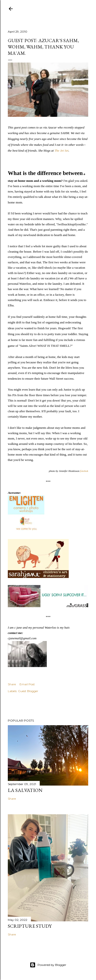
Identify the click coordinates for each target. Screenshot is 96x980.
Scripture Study (30, 926)
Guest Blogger (28, 691)
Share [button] (12, 684)
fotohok (84, 471)
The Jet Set (62, 151)
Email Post (27, 684)
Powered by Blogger (48, 965)
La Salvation (25, 790)
